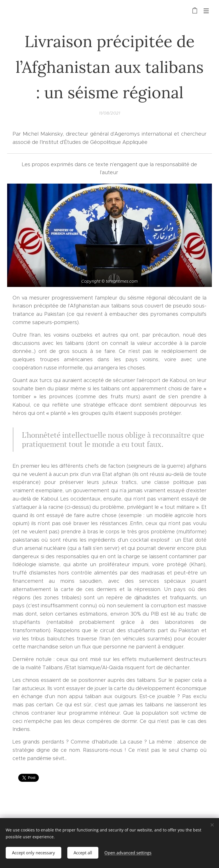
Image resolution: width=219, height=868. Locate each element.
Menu (206, 11)
